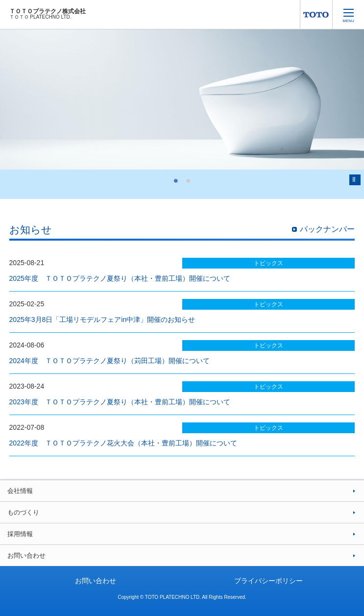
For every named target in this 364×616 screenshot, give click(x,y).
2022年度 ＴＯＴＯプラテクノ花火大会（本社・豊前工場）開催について (123, 443)
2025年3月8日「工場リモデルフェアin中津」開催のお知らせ (102, 320)
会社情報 (20, 491)
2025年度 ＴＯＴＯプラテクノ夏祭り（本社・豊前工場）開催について (120, 278)
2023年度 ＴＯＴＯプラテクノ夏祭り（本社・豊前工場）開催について (120, 402)
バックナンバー (327, 229)
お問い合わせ (26, 555)
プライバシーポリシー (268, 581)
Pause (355, 180)
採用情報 (20, 534)
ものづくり (23, 512)
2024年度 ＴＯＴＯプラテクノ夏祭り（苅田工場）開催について (109, 361)
